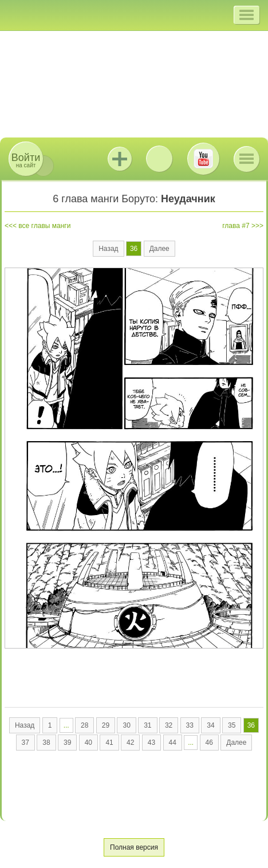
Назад (108, 249)
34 (210, 725)
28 (84, 725)
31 (147, 725)
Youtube (203, 159)
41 (109, 743)
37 (25, 743)
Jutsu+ (120, 159)
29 (106, 725)
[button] (247, 15)
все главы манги (44, 226)
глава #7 (236, 226)
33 (190, 725)
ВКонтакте (159, 159)
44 (173, 743)
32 (169, 725)
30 (126, 725)
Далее (159, 249)
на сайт (26, 160)
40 (88, 743)
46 (209, 743)
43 (151, 743)
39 (67, 743)
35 (232, 725)
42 (130, 743)
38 (46, 743)
